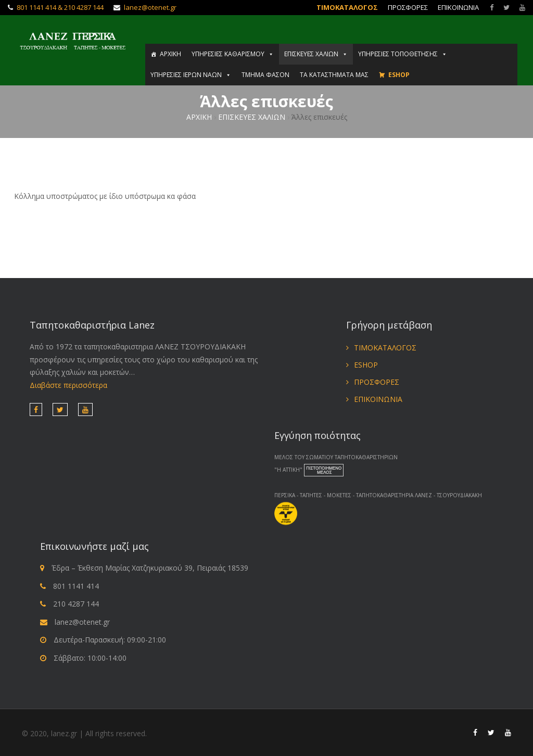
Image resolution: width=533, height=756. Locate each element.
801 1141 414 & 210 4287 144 (60, 7)
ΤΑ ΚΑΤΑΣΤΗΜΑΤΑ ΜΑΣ (334, 75)
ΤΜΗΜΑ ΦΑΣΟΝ (265, 75)
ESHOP (399, 75)
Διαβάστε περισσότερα (68, 385)
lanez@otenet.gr (150, 7)
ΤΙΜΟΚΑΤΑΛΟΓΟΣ (347, 7)
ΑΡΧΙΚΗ (170, 54)
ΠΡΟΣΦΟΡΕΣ (408, 7)
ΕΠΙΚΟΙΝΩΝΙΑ (458, 7)
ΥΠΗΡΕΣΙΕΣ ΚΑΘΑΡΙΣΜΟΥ (233, 54)
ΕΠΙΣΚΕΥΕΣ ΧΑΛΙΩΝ (316, 54)
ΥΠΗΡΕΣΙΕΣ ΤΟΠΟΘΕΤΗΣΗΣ (403, 54)
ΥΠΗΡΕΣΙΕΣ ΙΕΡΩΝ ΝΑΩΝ (191, 75)
